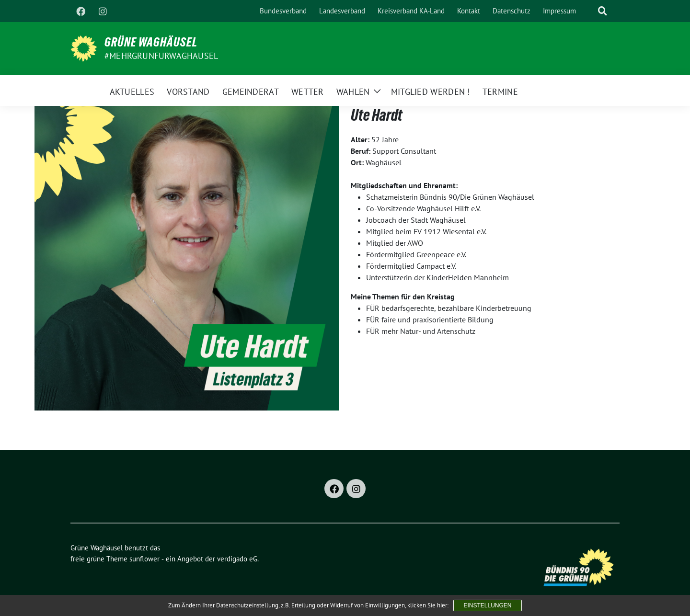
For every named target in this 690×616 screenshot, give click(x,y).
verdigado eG (237, 559)
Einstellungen (487, 605)
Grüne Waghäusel (151, 42)
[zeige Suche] (603, 11)
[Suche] (589, 11)
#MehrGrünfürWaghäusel (161, 56)
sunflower (144, 559)
